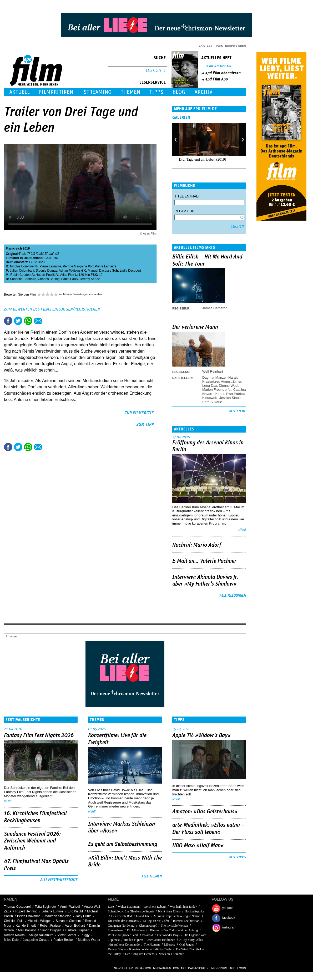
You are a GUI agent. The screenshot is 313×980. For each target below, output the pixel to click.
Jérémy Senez (90, 279)
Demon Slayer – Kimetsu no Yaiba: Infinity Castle (140, 949)
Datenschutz (198, 968)
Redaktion (143, 968)
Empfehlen (38, 321)
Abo (202, 46)
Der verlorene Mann (195, 327)
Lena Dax (210, 386)
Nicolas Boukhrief (22, 266)
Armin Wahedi (70, 907)
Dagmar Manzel (214, 377)
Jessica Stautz (230, 398)
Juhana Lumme (52, 911)
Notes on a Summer (171, 954)
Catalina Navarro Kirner (224, 392)
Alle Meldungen (233, 596)
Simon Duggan (51, 930)
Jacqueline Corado (36, 940)
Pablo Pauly (70, 279)
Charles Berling (49, 279)
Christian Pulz (14, 921)
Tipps (156, 92)
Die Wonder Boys (168, 935)
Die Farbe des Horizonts (123, 921)
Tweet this (18, 321)
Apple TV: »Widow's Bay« (201, 735)
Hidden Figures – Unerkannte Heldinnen (150, 940)
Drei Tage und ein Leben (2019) (203, 159)
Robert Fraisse (50, 926)
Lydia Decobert (130, 271)
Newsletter (123, 968)
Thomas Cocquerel (17, 907)
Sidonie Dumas (46, 271)
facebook (229, 918)
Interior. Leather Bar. (186, 921)
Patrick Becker (64, 940)
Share (28, 321)
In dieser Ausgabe (219, 66)
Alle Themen (152, 876)
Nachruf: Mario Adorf (197, 545)
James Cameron (215, 308)
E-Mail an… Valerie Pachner (204, 561)
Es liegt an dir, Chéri (156, 921)
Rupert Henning (26, 911)
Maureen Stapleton (58, 916)
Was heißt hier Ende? (183, 907)
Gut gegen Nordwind (121, 926)
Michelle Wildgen (40, 921)
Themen (130, 92)
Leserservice (153, 82)
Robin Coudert (20, 275)
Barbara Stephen (77, 930)
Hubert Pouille (46, 275)
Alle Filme (237, 411)
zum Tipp (145, 424)
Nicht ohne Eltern (169, 911)
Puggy (85, 935)
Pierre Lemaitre (50, 266)
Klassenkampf (148, 926)
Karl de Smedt (26, 926)
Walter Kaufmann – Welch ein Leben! (142, 907)
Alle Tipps (237, 857)
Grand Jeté (143, 916)
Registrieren (236, 46)
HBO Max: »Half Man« (198, 846)
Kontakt (180, 968)
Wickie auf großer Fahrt (123, 935)
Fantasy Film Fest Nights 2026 (39, 735)
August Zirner (231, 381)
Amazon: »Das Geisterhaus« (205, 812)
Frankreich (14, 248)
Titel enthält (187, 196)
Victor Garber (67, 935)
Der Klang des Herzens (140, 954)
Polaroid (148, 935)
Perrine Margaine (75, 266)
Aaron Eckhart (75, 926)
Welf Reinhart (213, 371)
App (210, 46)
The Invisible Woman (174, 926)
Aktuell (19, 92)
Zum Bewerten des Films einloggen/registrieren (52, 309)
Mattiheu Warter (89, 940)
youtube (228, 908)
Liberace (170, 945)
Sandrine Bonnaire (23, 279)
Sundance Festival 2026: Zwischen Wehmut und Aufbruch (32, 841)
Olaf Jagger (187, 945)
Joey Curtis (83, 916)
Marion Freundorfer (217, 390)
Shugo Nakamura (41, 935)
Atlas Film (67, 275)
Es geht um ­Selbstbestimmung (123, 844)
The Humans (152, 945)
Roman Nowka (14, 935)
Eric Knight (75, 911)
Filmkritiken (56, 92)
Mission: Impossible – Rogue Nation (177, 916)
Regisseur (185, 211)
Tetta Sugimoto (45, 907)
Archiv (203, 92)
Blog (179, 92)
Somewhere (115, 930)
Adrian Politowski (71, 271)
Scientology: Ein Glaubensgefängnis (131, 911)
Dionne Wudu (229, 386)
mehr (242, 530)
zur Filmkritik (139, 413)
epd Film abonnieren (223, 73)
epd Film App (217, 79)
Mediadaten (162, 968)
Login (219, 46)
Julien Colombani (22, 271)
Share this (8, 321)
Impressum (219, 968)
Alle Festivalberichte (59, 880)
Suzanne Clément (68, 921)
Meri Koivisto (27, 930)
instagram (229, 927)
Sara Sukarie (212, 402)
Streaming (98, 92)
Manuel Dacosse (100, 271)
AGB (232, 968)
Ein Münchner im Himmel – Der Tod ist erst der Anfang (162, 930)
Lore (111, 907)
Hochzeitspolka (195, 911)
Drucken (48, 321)
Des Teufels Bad (122, 916)
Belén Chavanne (29, 916)
